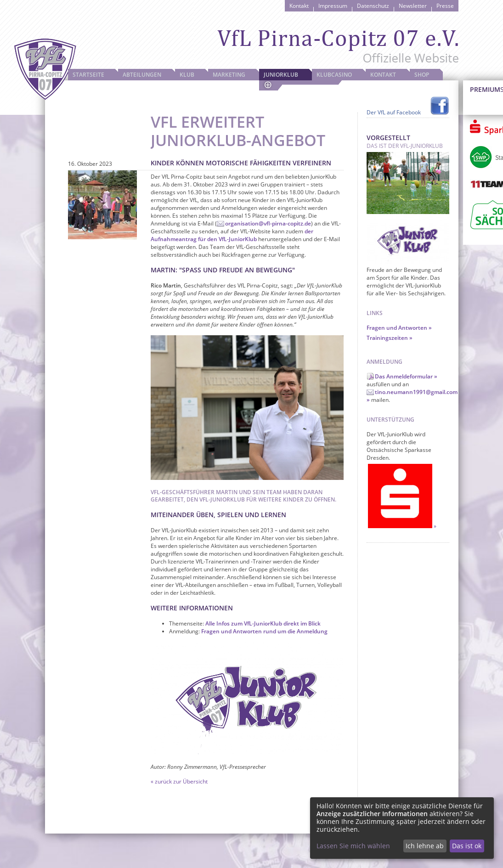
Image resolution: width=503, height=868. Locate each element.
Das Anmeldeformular (404, 376)
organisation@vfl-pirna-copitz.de (268, 223)
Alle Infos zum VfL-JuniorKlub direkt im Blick (263, 623)
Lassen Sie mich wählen (353, 846)
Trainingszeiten (387, 338)
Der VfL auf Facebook (394, 112)
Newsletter (413, 6)
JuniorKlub (281, 75)
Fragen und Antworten (397, 328)
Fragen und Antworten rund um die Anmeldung (264, 631)
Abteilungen (142, 75)
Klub (187, 75)
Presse (445, 6)
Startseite (88, 75)
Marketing (229, 75)
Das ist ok (467, 846)
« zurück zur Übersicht (179, 781)
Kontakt (299, 6)
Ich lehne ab (425, 846)
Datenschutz (373, 6)
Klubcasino (334, 75)
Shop (422, 75)
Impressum (333, 6)
